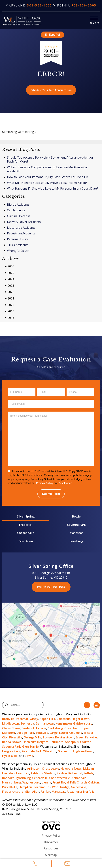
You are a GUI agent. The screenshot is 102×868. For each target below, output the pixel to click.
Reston (62, 773)
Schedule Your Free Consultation (51, 90)
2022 (10, 292)
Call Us (35, 864)
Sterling (50, 773)
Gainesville (78, 787)
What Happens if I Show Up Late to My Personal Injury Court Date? (53, 188)
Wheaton (50, 751)
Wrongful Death (18, 251)
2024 (10, 279)
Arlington (34, 769)
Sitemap (51, 855)
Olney (34, 719)
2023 (10, 286)
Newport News (71, 769)
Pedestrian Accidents (21, 233)
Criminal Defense (19, 216)
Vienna (46, 782)
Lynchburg (23, 778)
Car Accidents (16, 210)
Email (67, 864)
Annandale (79, 778)
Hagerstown (81, 719)
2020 (10, 305)
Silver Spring (26, 516)
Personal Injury (17, 239)
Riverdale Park (32, 751)
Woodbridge (61, 787)
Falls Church (78, 782)
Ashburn (37, 773)
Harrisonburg (12, 782)
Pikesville (16, 737)
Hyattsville (10, 756)
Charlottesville (60, 778)
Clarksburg (55, 728)
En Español (53, 35)
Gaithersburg (83, 723)
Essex (80, 737)
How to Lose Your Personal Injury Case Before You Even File (48, 177)
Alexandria (74, 792)
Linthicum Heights (35, 742)
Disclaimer (65, 483)
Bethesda (27, 723)
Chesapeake (26, 533)
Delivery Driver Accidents (24, 222)
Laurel (63, 733)
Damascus (63, 719)
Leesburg (76, 541)
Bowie (76, 516)
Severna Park (76, 525)
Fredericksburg (13, 792)
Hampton (25, 787)
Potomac (22, 719)
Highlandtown (83, 751)
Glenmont (65, 751)
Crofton (86, 742)
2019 (10, 311)
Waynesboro (31, 782)
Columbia (76, 733)
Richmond (75, 773)
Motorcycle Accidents (21, 228)
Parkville (91, 737)
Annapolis (72, 742)
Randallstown (12, 742)
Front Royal (61, 782)
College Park (25, 733)
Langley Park (11, 751)
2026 (10, 266)
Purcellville (10, 787)
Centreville (40, 778)
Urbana (41, 728)
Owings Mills (32, 737)
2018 (10, 318)
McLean (89, 769)
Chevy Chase (11, 728)
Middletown (11, 723)
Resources (51, 848)
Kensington (64, 723)
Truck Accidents (18, 245)
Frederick (26, 525)
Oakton (94, 782)
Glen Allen (26, 541)
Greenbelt (72, 728)
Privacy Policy (45, 483)
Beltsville (42, 733)
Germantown (45, 723)
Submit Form (51, 494)
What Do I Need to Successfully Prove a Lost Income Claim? (47, 183)
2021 (10, 298)
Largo (54, 733)
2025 (10, 273)
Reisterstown (65, 737)
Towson (48, 737)
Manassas (76, 533)
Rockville (8, 719)
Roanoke (8, 778)
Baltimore (57, 742)
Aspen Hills (47, 719)
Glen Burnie (30, 747)
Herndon (8, 773)
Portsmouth (42, 787)
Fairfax (45, 792)
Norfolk (89, 792)
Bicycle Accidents (18, 205)
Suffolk (88, 773)
